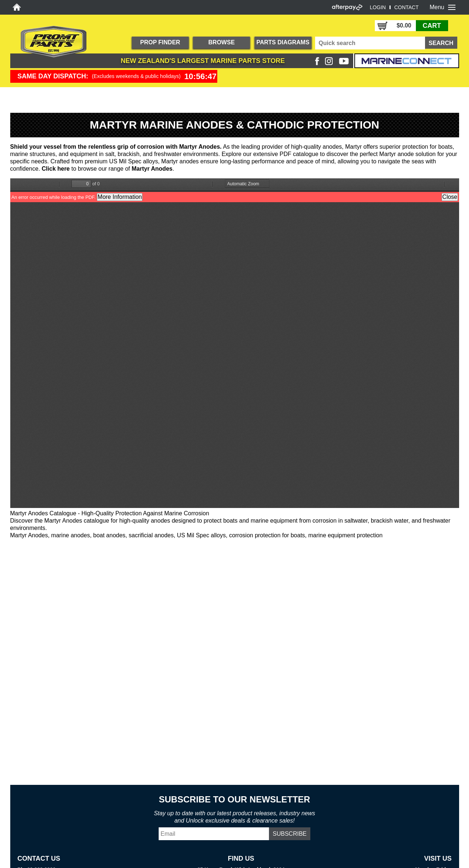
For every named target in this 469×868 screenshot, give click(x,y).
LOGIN (378, 7)
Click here (56, 169)
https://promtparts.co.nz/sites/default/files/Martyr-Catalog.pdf (235, 343)
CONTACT (407, 7)
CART (432, 26)
